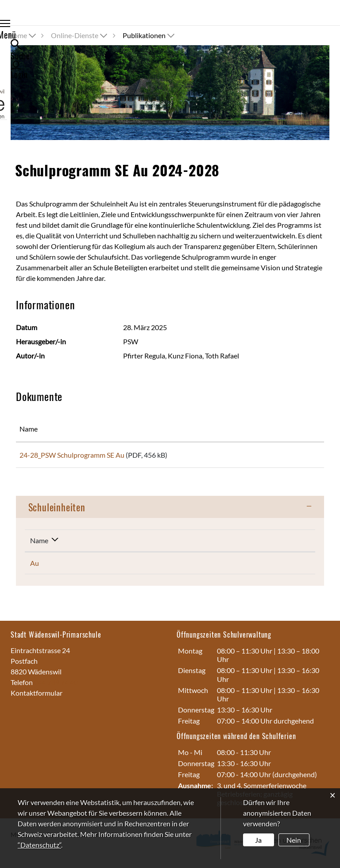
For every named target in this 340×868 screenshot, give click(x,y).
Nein (294, 840)
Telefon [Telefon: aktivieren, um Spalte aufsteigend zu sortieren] (143, 543)
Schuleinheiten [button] (57, 510)
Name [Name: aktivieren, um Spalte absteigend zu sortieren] (39, 543)
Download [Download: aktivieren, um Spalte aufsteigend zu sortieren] (275, 429)
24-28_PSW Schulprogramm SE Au (72, 455)
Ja (258, 840)
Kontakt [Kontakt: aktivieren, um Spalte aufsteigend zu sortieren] (234, 543)
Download (290, 457)
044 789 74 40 (56, 685)
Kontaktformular (37, 696)
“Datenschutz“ (39, 845)
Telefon (22, 685)
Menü (27, 25)
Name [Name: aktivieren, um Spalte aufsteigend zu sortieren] (29, 429)
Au (35, 566)
